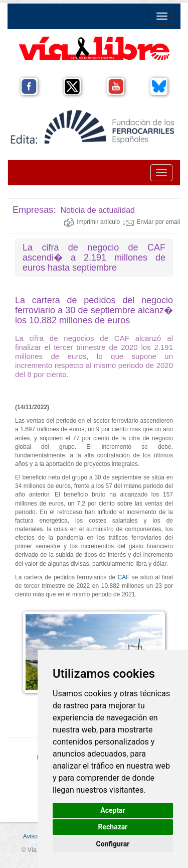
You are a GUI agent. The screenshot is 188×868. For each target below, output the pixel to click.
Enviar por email (152, 222)
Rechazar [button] (113, 827)
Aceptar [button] (113, 810)
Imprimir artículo (92, 222)
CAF (123, 577)
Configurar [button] (113, 844)
